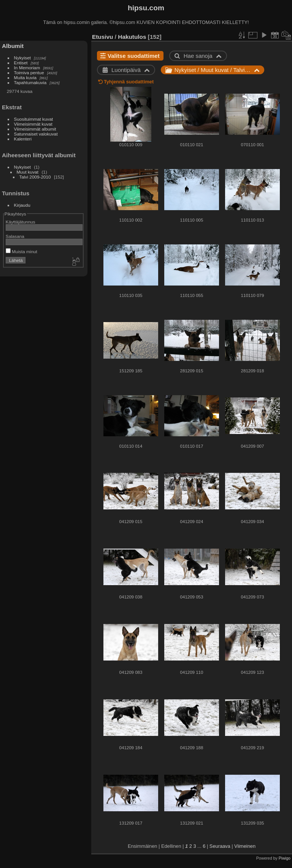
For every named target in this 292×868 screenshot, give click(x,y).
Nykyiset (22, 58)
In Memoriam (27, 68)
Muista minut (21, 251)
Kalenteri (23, 139)
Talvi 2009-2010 (35, 177)
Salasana (15, 236)
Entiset (21, 63)
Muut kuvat (28, 172)
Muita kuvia (25, 77)
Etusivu (102, 37)
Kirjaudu (22, 205)
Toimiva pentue (29, 73)
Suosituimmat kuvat (34, 119)
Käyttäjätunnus (21, 222)
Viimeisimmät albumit (35, 129)
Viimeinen (245, 846)
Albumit (13, 46)
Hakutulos (132, 37)
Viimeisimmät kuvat (33, 124)
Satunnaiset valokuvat (36, 134)
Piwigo (285, 858)
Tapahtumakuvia (30, 82)
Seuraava (220, 846)
